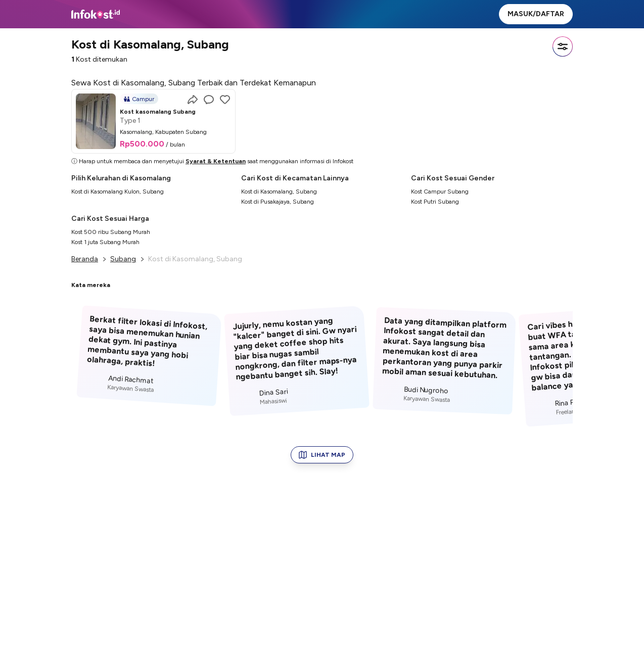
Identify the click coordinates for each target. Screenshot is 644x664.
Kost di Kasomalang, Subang (279, 192)
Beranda (85, 259)
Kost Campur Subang (440, 192)
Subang (123, 259)
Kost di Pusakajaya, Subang (278, 202)
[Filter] (563, 46)
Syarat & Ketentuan (216, 161)
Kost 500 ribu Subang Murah (111, 232)
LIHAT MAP (322, 455)
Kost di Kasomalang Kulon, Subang (118, 192)
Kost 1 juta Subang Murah (105, 242)
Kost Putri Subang (435, 202)
